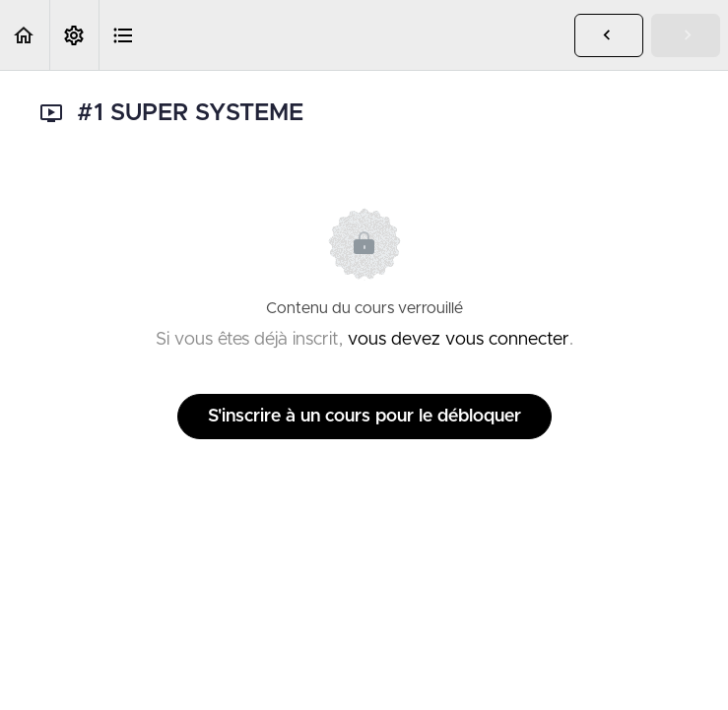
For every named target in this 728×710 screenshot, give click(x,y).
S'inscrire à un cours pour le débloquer (364, 417)
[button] (25, 35)
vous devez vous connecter (459, 340)
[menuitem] (74, 35)
